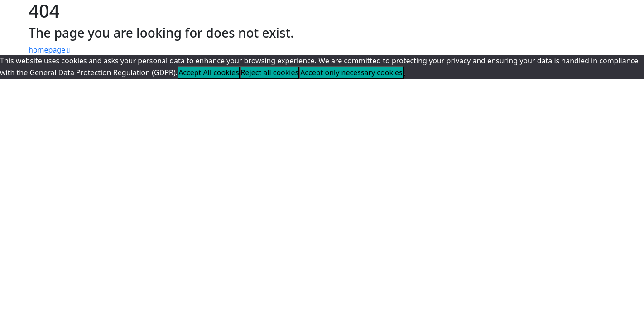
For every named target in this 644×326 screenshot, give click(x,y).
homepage (49, 50)
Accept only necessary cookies (351, 72)
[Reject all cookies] (404, 75)
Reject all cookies (270, 72)
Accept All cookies (209, 72)
